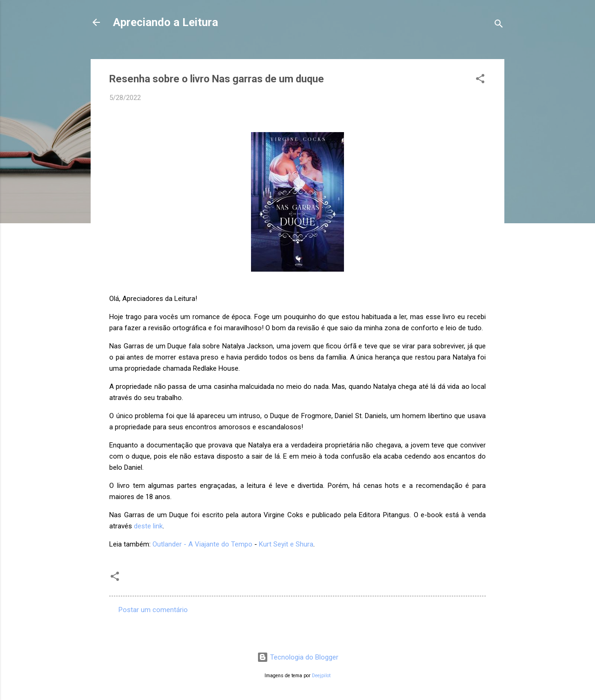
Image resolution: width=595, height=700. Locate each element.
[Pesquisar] (499, 25)
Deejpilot (321, 676)
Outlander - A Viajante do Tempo (202, 544)
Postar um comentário (153, 610)
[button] (480, 80)
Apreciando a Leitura (165, 22)
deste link (148, 526)
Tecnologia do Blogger (298, 657)
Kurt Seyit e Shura (286, 544)
